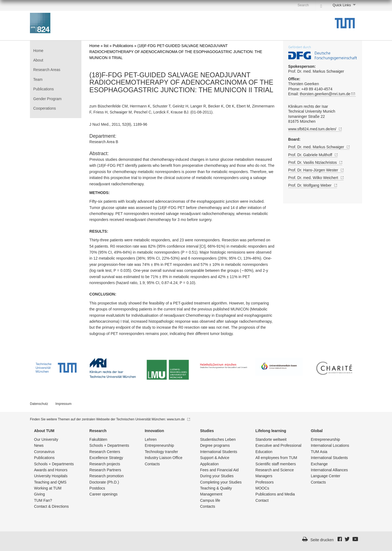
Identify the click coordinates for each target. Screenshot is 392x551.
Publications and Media (275, 494)
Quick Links (342, 5)
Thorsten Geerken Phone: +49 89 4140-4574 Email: (323, 88)
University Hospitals (51, 476)
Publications (44, 89)
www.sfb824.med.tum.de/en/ (315, 129)
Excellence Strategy (106, 458)
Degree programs (215, 445)
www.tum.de (178, 419)
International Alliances (329, 470)
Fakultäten (98, 439)
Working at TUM (48, 488)
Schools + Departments (54, 464)
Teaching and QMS (50, 482)
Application (209, 464)
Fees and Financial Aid (219, 470)
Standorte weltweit (271, 439)
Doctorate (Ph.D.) (104, 482)
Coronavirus (44, 452)
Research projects (105, 464)
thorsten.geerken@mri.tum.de (328, 94)
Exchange (319, 464)
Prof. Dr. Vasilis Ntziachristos (315, 163)
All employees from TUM (276, 458)
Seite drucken (322, 540)
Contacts (152, 464)
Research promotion (106, 476)
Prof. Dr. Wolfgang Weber (313, 185)
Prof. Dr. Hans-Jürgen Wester (316, 170)
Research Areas (47, 70)
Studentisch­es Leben (218, 439)
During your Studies (217, 476)
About (38, 60)
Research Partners (105, 470)
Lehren (151, 439)
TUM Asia (319, 452)
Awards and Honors (51, 470)
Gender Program (47, 99)
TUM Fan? (43, 500)
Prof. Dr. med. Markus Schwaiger (316, 69)
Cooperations (45, 108)
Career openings (103, 494)
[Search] (321, 5)
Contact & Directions (51, 506)
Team (38, 79)
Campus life (210, 500)
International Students (219, 452)
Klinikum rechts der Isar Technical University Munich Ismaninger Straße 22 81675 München (312, 114)
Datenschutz (39, 404)
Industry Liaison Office (164, 458)
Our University (46, 439)
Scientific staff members (275, 464)
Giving (39, 494)
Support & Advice (215, 458)
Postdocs (97, 488)
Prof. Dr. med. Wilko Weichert (316, 178)
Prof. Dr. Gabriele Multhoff (313, 155)
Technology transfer (161, 452)
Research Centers (105, 452)
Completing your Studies (221, 482)
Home (38, 51)
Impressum (63, 404)
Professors (264, 482)
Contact (262, 500)
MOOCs (262, 488)
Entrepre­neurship (159, 445)
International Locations (330, 445)
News (39, 445)
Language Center (326, 476)
